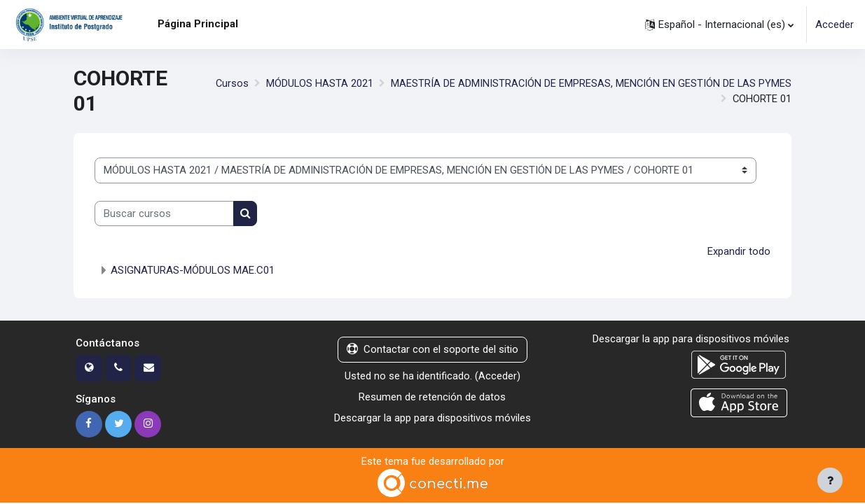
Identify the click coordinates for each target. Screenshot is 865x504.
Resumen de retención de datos (432, 398)
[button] (719, 24)
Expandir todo (739, 251)
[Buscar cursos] (164, 214)
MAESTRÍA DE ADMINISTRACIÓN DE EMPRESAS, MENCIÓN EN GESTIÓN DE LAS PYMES (590, 83)
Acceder (835, 24)
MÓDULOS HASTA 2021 (317, 83)
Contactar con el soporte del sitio (432, 350)
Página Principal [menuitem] (198, 24)
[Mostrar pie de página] (830, 480)
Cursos (229, 83)
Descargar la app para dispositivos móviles (432, 419)
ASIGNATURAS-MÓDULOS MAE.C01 (193, 271)
